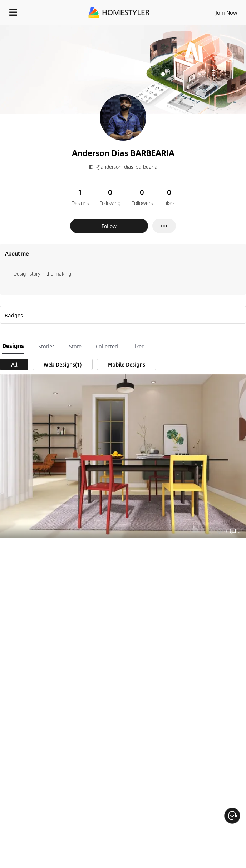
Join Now (227, 12)
